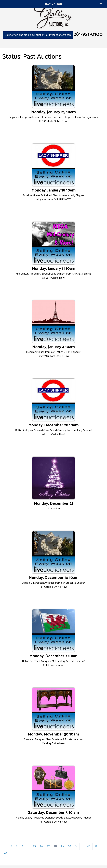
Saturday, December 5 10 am (53, 813)
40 (89, 846)
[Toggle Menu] (101, 4)
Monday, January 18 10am (54, 190)
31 (76, 846)
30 (70, 846)
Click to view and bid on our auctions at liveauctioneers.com (38, 35)
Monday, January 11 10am (54, 269)
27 (48, 846)
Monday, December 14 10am (54, 578)
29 (62, 846)
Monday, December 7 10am (53, 656)
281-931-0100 (88, 34)
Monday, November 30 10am (53, 734)
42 (6, 853)
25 (34, 846)
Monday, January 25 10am (53, 112)
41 (96, 846)
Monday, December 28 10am (53, 425)
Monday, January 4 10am (53, 347)
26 (41, 846)
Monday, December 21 (53, 504)
